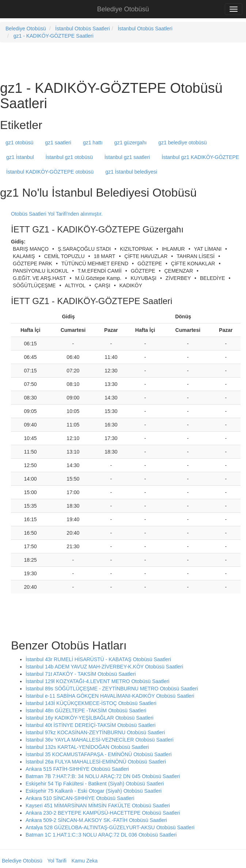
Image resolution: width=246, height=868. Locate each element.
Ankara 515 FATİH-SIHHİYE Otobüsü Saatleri (77, 769)
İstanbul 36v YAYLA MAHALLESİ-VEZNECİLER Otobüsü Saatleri (100, 740)
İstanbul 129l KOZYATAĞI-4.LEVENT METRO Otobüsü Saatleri (97, 681)
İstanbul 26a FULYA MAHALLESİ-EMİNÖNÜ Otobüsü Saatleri (96, 762)
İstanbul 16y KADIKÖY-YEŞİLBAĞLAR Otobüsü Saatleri (90, 718)
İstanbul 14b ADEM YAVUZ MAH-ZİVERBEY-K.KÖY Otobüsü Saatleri (104, 667)
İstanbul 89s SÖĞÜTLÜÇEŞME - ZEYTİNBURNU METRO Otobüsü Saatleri (112, 689)
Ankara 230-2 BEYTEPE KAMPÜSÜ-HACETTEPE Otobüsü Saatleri (103, 813)
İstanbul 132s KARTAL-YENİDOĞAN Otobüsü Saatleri (87, 747)
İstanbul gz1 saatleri (127, 157)
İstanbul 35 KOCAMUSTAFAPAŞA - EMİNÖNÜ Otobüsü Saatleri (99, 754)
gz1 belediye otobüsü (182, 143)
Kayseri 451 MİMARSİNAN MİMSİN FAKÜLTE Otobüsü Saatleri (98, 806)
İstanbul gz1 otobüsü (69, 157)
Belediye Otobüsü (123, 9)
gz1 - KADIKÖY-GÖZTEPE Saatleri (54, 36)
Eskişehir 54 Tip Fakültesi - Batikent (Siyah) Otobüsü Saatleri (95, 784)
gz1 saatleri (58, 143)
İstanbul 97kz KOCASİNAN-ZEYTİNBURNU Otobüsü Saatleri (95, 732)
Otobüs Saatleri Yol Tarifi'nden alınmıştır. (57, 214)
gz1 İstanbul (20, 157)
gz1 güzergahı (131, 143)
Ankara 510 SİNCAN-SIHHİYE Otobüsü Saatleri (80, 798)
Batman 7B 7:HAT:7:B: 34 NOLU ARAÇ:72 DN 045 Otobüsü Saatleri (103, 776)
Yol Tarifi (57, 861)
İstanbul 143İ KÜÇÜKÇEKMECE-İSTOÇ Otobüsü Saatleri (91, 703)
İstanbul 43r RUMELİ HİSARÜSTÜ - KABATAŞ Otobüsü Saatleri (98, 659)
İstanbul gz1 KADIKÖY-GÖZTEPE (200, 157)
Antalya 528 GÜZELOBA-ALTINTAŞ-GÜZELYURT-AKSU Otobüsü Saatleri (110, 827)
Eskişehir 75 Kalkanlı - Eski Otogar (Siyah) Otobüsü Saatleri (94, 791)
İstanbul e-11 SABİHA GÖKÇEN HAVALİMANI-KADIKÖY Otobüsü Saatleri (110, 696)
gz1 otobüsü (19, 143)
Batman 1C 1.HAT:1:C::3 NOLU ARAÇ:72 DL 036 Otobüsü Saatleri (101, 835)
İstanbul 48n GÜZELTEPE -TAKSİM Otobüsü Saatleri (86, 710)
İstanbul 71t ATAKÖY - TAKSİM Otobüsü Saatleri (81, 674)
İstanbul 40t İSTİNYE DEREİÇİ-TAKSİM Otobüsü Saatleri (90, 725)
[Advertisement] (86, 61)
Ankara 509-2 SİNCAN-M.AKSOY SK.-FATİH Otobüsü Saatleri (96, 820)
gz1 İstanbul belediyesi (131, 172)
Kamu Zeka (84, 861)
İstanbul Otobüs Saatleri (82, 29)
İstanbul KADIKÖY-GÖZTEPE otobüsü (50, 172)
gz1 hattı (93, 143)
